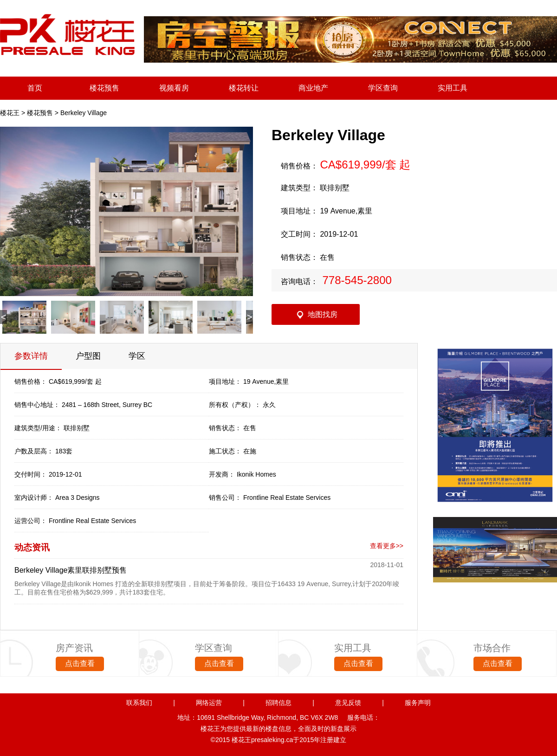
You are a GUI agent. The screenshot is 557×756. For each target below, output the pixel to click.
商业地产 (313, 88)
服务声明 (418, 703)
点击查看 (80, 663)
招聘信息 (278, 703)
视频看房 (174, 88)
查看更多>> (387, 546)
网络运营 (209, 703)
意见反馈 (348, 703)
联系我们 (139, 703)
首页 (35, 88)
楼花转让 (244, 88)
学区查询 (383, 88)
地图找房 (323, 314)
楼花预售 (104, 88)
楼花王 (10, 113)
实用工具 (453, 88)
